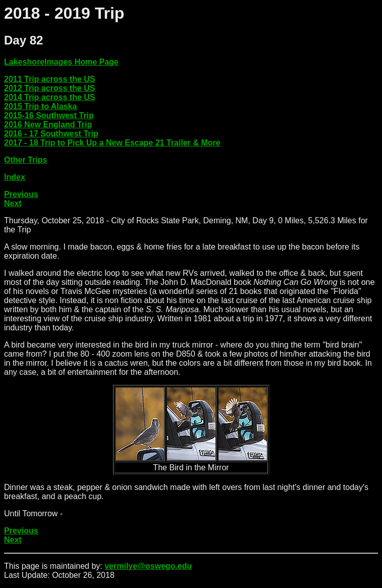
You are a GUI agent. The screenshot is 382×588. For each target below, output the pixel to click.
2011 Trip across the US (50, 79)
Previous (21, 194)
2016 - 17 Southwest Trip (51, 134)
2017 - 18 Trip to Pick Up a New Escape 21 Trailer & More (112, 143)
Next (13, 203)
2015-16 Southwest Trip (49, 115)
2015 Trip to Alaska (40, 106)
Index (15, 177)
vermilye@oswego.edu (148, 566)
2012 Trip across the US (50, 88)
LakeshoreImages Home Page (61, 62)
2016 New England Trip (48, 125)
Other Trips (25, 160)
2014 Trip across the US (50, 97)
